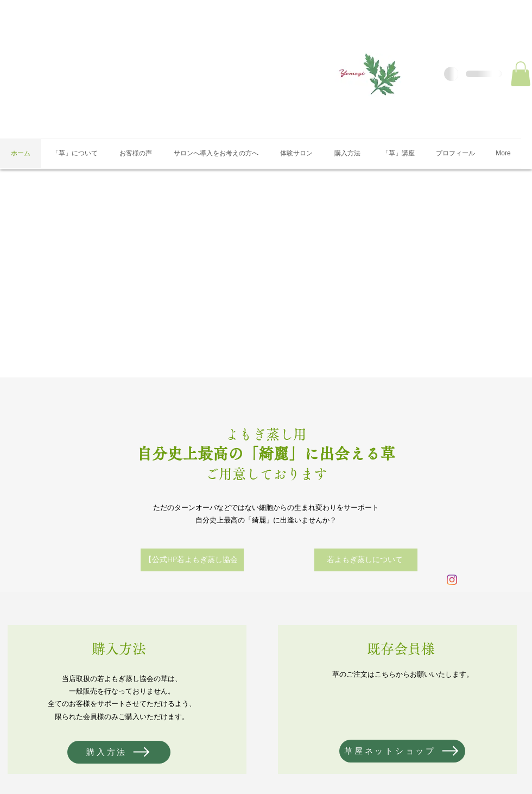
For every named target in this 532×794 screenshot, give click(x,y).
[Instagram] (452, 580)
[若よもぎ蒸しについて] (366, 560)
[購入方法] (119, 752)
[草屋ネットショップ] (402, 751)
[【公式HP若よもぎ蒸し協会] (192, 560)
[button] (521, 74)
